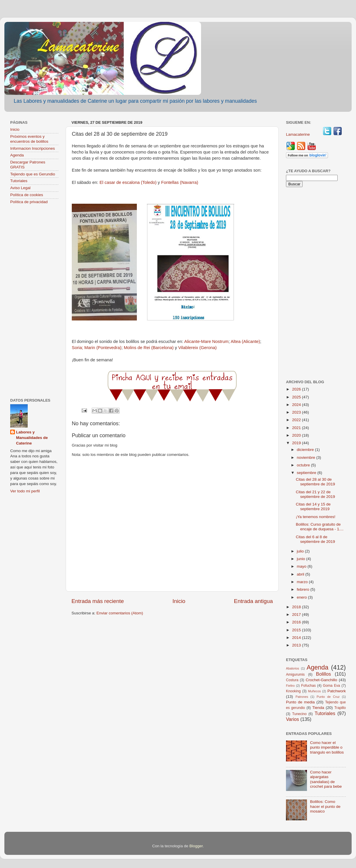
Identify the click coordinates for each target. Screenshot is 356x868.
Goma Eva (332, 686)
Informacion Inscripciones (33, 148)
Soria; (77, 348)
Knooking (293, 691)
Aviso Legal (20, 188)
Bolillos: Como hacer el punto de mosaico (325, 806)
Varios (293, 719)
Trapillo (340, 708)
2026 (297, 389)
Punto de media (300, 702)
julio (301, 551)
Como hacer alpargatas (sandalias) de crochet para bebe (326, 779)
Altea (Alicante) (246, 341)
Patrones (302, 697)
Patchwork (337, 691)
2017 (297, 615)
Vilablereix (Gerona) (198, 348)
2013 (297, 645)
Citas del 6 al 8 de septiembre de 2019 (315, 539)
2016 (297, 622)
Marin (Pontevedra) (103, 348)
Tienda (318, 708)
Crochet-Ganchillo (321, 680)
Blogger (196, 846)
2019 (297, 443)
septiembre (307, 473)
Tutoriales (19, 181)
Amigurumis (295, 674)
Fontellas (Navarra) (180, 182)
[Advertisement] (34, 302)
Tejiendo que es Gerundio (33, 174)
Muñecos (315, 691)
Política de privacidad (29, 202)
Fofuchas (308, 686)
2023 (297, 412)
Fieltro (290, 686)
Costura (292, 680)
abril (301, 574)
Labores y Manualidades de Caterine (32, 438)
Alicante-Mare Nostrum (206, 341)
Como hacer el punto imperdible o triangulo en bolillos (327, 747)
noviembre (307, 457)
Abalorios (293, 668)
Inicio (179, 601)
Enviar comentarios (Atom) (120, 613)
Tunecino (299, 714)
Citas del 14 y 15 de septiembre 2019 (313, 507)
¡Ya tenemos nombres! (316, 517)
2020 (297, 435)
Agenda (17, 155)
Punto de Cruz (328, 697)
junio (301, 559)
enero (302, 597)
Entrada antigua (253, 601)
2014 (297, 638)
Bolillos (323, 674)
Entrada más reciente (98, 601)
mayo (302, 566)
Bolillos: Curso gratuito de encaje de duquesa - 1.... (320, 527)
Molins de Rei (137, 348)
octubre (304, 465)
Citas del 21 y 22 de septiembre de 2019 (315, 494)
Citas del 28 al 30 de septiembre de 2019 (315, 482)
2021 (297, 428)
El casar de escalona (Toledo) (128, 182)
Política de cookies (27, 195)
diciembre (306, 450)
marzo (303, 582)
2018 (297, 607)
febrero (304, 589)
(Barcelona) (162, 348)
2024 (297, 405)
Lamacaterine (299, 134)
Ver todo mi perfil (25, 491)
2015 (297, 630)
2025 (297, 397)
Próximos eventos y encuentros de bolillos (29, 139)
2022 (297, 420)
